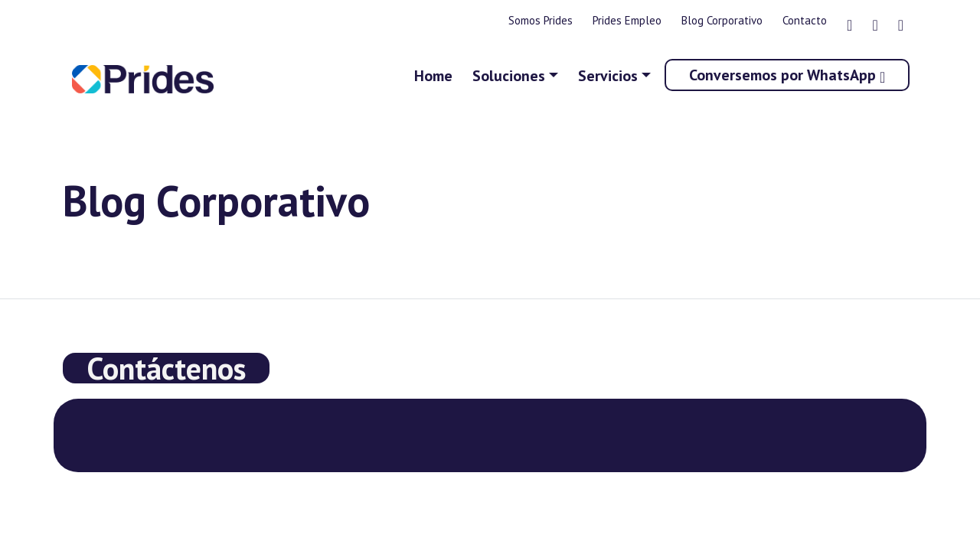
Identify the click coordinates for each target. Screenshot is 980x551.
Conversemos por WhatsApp (787, 75)
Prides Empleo (627, 20)
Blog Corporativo (722, 20)
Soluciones (509, 76)
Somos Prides (541, 20)
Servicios (608, 76)
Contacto (805, 20)
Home (433, 76)
